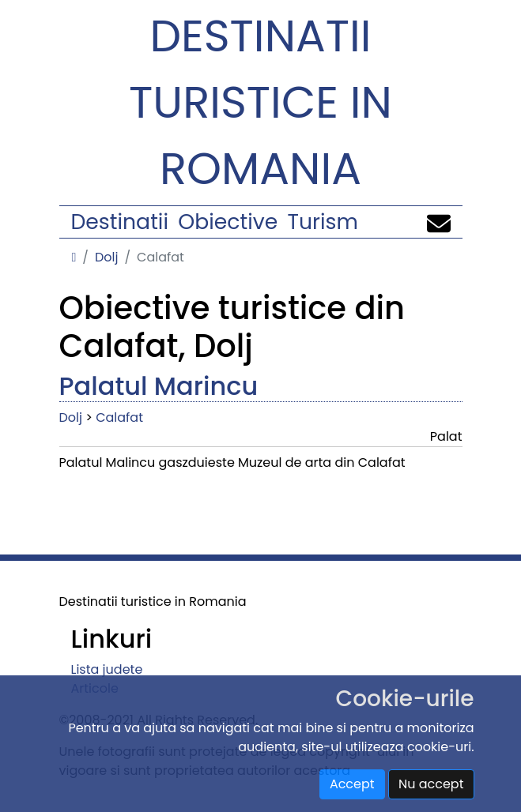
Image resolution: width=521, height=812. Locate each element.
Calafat (119, 417)
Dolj (106, 257)
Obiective (228, 222)
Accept (352, 784)
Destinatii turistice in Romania (260, 102)
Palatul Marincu (159, 386)
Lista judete (107, 669)
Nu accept (431, 784)
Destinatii (120, 222)
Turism (323, 222)
